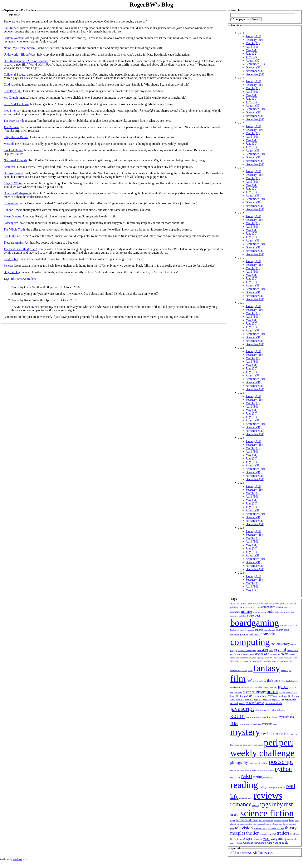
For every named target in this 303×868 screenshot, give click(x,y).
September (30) (255, 109)
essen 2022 (248, 661)
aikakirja (279, 607)
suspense (292, 824)
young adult (280, 843)
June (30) (252, 99)
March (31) (253, 88)
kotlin (238, 716)
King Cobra (11, 259)
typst (249, 839)
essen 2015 (269, 658)
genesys (250, 687)
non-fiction (281, 734)
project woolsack (258, 770)
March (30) (253, 358)
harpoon (238, 692)
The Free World (13, 121)
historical (249, 692)
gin (272, 687)
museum (267, 724)
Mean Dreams (12, 216)
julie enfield (272, 710)
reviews (22, 279)
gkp (275, 687)
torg (270, 834)
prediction (240, 770)
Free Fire (9, 111)
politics (265, 763)
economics (244, 658)
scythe (233, 820)
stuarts (268, 824)
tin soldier (263, 834)
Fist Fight (10, 236)
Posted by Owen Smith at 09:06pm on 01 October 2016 (45, 287)
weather (290, 839)
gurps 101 (293, 687)
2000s (277, 604)
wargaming (279, 839)
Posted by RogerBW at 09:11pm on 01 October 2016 (44, 300)
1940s (243, 604)
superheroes (284, 824)
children (259, 630)
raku (247, 776)
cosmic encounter (245, 650)
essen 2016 (278, 658)
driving (292, 654)
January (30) (253, 576)
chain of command (247, 630)
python (283, 769)
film (14, 279)
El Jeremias (11, 203)
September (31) (255, 64)
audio (271, 612)
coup (254, 650)
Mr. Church (11, 98)
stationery (252, 824)
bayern (251, 616)
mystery (245, 732)
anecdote (287, 607)
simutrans (278, 820)
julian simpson (261, 710)
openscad (239, 745)
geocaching (258, 687)
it (32, 307)
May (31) (252, 50)
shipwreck (269, 820)
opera (245, 745)
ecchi (237, 658)
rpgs (265, 804)
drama (285, 654)
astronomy (262, 612)
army (255, 612)
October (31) (254, 67)
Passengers (10, 223)
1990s (271, 604)
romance (241, 804)
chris (266, 630)
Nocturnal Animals (15, 160)
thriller (252, 833)
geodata (266, 687)
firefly (250, 681)
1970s (261, 604)
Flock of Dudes (13, 150)
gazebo (244, 687)
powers (233, 770)
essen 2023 (258, 661)
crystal (280, 650)
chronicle (272, 630)
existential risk (287, 661)
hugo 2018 (278, 696)
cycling (233, 654)
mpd (260, 724)
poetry (258, 763)
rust (288, 804)
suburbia (275, 824)
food (296, 681)
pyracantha (270, 770)
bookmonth (235, 630)
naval (264, 734)
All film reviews (263, 853)
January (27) (253, 36)
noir (271, 734)
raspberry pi (268, 777)
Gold (7, 84)
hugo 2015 (247, 696)
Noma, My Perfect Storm (19, 48)
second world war (247, 820)
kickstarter (281, 710)
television (244, 828)
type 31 (236, 839)
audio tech (279, 612)
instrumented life (273, 703)
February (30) (254, 40)
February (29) (254, 130)
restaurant (243, 798)
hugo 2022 (249, 700)
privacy (248, 770)
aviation (287, 612)
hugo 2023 (258, 700)
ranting (258, 777)
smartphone (288, 820)
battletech (243, 616)
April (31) (252, 47)
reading (244, 785)
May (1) (251, 590)
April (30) (252, 92)
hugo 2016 (257, 696)
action (242, 607)
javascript (242, 709)
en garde (252, 658)
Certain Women (13, 38)
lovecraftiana (286, 717)
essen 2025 (276, 661)
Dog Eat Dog (12, 272)
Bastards (9, 167)
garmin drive (235, 687)
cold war (254, 634)
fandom (244, 670)
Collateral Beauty (14, 74)
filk (290, 670)
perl (271, 742)
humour (242, 704)
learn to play (250, 717)
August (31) (253, 150)
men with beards (251, 724)
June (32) (252, 54)
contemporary (280, 644)
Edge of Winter (13, 183)
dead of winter (242, 654)
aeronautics (268, 607)
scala (235, 815)
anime (247, 611)
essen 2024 (267, 661)
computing (250, 642)
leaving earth (261, 717)
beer (257, 615)
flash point (274, 681)
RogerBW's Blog (151, 4)
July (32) (251, 57)
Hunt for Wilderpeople (18, 193)
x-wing (269, 843)
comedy (268, 634)
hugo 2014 (236, 696)
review (250, 798)
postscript (281, 762)
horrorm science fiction (288, 692)
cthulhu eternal (293, 650)
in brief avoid (255, 703)
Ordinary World (13, 173)
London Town (12, 210)
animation (235, 612)
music (276, 724)
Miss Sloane (11, 144)
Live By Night (12, 91)
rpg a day (256, 806)
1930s (238, 604)
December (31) (255, 74)
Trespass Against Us (16, 243)
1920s (233, 604)
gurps (283, 686)
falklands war (236, 670)
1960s (255, 604)
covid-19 (262, 650)
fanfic (250, 670)
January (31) (253, 126)
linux (269, 717)
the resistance (260, 828)
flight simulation (287, 681)
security (262, 820)
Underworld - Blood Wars (20, 55)
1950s (249, 604)
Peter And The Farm (16, 104)
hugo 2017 (267, 696)
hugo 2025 (276, 700)
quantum (234, 777)
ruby (277, 804)
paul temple (259, 745)
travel (293, 834)
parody (251, 745)
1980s (266, 604)
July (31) (251, 102)
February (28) (254, 85)
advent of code (253, 607)
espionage (260, 658)
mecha (241, 724)
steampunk (261, 824)
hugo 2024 (267, 700)
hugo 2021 (240, 700)
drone (233, 658)
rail (239, 777)
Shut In (8, 28)
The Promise (11, 127)
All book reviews (241, 853)
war (266, 838)
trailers (32, 279)
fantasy (267, 668)
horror (272, 692)
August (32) (253, 60)
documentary (275, 654)
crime (271, 650)
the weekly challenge (276, 829)
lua (234, 723)
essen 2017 (288, 658)
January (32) (253, 81)
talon (232, 829)
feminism (284, 670)
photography (239, 763)
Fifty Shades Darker (16, 137)
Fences (8, 266)
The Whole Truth (14, 229)
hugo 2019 (288, 696)
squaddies (244, 824)
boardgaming (255, 623)
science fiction (267, 813)
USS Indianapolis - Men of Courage (26, 61)
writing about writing (254, 843)
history (261, 692)
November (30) (255, 71)
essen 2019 (239, 661)
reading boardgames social (272, 787)
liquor (275, 717)
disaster (252, 654)
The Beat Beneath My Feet (20, 249)
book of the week (288, 625)
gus (232, 692)
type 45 (242, 839)
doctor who (262, 654)
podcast (251, 763)
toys (274, 834)
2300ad (289, 604)
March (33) (253, 43)
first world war (260, 681)
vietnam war (257, 839)
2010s (282, 604)
